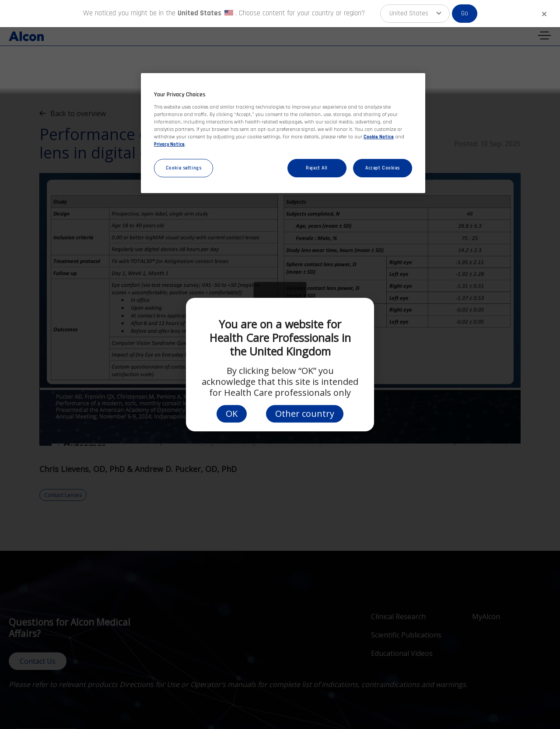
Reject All (317, 168)
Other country (305, 414)
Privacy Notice (169, 144)
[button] (415, 14)
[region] (283, 133)
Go (465, 13)
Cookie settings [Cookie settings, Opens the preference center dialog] (184, 168)
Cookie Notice (379, 137)
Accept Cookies (383, 168)
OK (232, 414)
